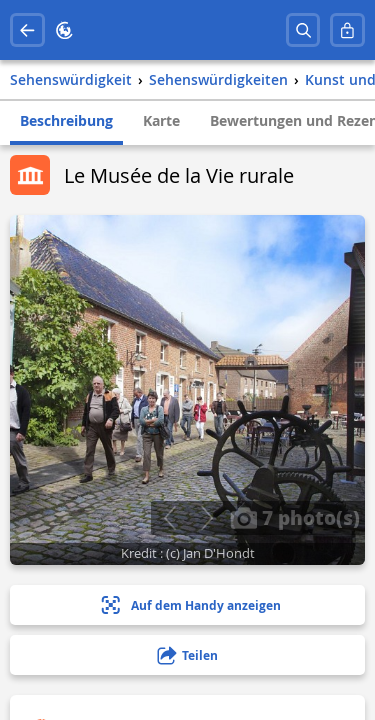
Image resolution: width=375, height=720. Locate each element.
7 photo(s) (295, 517)
